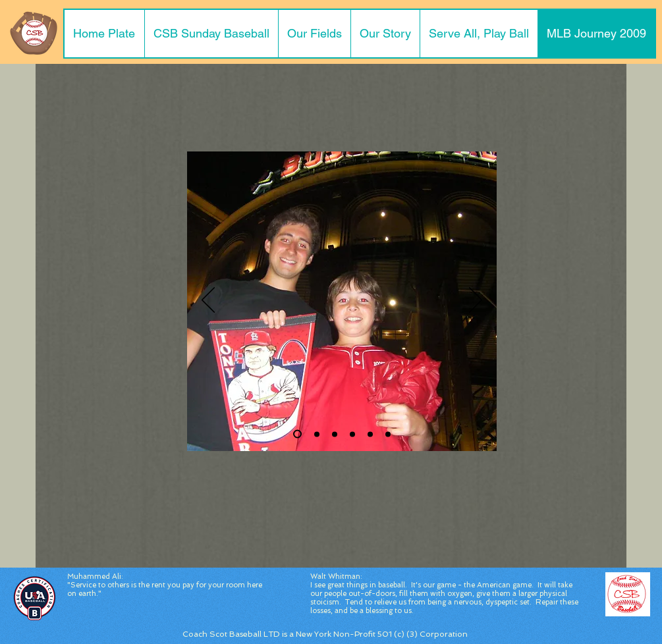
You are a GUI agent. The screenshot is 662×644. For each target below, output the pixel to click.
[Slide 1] (317, 434)
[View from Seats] (370, 434)
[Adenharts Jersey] (388, 434)
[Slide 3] (335, 434)
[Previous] (208, 301)
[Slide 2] (297, 434)
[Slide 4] (352, 434)
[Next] (476, 301)
